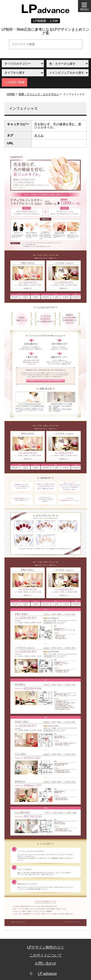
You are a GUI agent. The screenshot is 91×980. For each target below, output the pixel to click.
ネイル (39, 135)
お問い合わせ (46, 963)
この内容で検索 (14, 82)
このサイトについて (46, 955)
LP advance (47, 974)
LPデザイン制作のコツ (46, 947)
